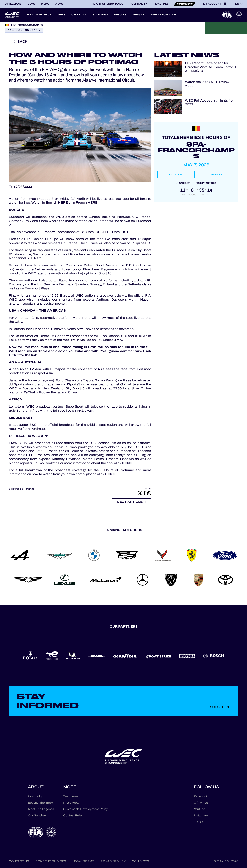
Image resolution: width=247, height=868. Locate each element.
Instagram (201, 815)
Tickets (216, 174)
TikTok (198, 822)
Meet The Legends (41, 809)
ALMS (59, 4)
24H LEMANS (13, 4)
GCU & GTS (140, 861)
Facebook (201, 796)
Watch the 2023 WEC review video (207, 84)
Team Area (71, 796)
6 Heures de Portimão (22, 489)
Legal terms (83, 861)
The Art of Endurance (107, 4)
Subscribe (220, 707)
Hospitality (138, 4)
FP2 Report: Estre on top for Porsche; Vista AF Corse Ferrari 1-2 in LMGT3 (211, 67)
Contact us (19, 861)
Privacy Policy (113, 861)
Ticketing (161, 4)
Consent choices (51, 861)
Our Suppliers (37, 815)
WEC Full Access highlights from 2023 (210, 102)
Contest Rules (73, 815)
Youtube (200, 809)
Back (21, 42)
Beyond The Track (41, 803)
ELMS (31, 4)
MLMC (45, 4)
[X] (140, 493)
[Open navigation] (208, 15)
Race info (176, 174)
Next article (132, 502)
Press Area (71, 803)
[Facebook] (145, 493)
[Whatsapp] (149, 493)
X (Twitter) (201, 803)
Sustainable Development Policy (85, 809)
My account (215, 4)
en (237, 4)
